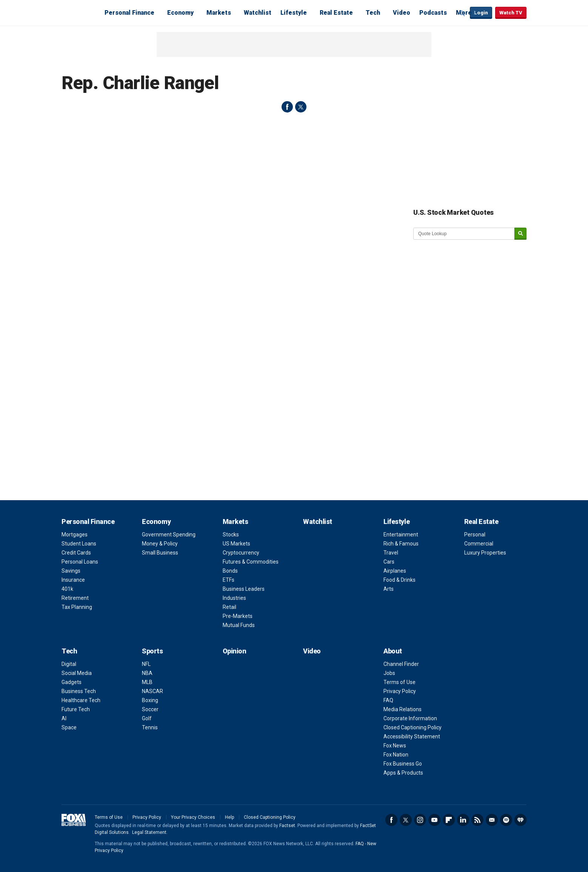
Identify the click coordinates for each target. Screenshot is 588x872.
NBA (147, 673)
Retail (229, 607)
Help (229, 817)
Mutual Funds (239, 625)
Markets (219, 13)
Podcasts (433, 13)
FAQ (388, 700)
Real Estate (336, 13)
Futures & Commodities (251, 562)
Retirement (75, 598)
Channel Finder (401, 664)
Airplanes (395, 571)
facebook (287, 107)
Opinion (235, 651)
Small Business (160, 553)
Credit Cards (76, 553)
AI (64, 718)
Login (481, 13)
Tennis (150, 727)
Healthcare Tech (81, 700)
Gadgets (72, 682)
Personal (475, 535)
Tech (373, 13)
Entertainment (401, 535)
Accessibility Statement (412, 736)
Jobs (389, 673)
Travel (391, 553)
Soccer (150, 709)
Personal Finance (129, 13)
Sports (152, 651)
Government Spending (169, 535)
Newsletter (492, 820)
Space (69, 727)
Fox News (395, 746)
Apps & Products (403, 773)
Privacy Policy (400, 691)
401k (67, 589)
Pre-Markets (238, 616)
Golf (147, 718)
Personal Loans (80, 562)
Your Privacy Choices (193, 817)
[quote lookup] (464, 234)
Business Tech (79, 691)
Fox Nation (396, 755)
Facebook (391, 820)
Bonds (230, 571)
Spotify (506, 820)
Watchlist (258, 13)
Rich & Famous (401, 544)
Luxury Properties (485, 553)
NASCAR (152, 691)
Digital (69, 664)
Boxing (150, 700)
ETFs (229, 580)
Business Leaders (244, 589)
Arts (389, 589)
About (393, 651)
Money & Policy (160, 544)
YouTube (434, 820)
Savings (71, 571)
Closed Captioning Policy (413, 727)
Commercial (479, 544)
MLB (147, 682)
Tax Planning (77, 607)
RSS (477, 820)
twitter (301, 107)
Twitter (406, 820)
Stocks (231, 535)
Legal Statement (149, 832)
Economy (180, 13)
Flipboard (449, 820)
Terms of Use (399, 682)
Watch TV (511, 13)
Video (402, 13)
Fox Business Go (403, 764)
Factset (287, 826)
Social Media (77, 673)
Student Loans (79, 544)
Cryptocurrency (241, 553)
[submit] (520, 234)
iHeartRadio (520, 820)
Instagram (420, 820)
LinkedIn (463, 820)
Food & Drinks (399, 580)
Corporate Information (410, 718)
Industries (234, 598)
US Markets (236, 544)
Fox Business (80, 12)
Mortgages (75, 535)
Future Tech (76, 709)
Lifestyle (294, 13)
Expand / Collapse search (462, 13)
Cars (389, 562)
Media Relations (403, 709)
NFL (146, 664)
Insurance (73, 580)
